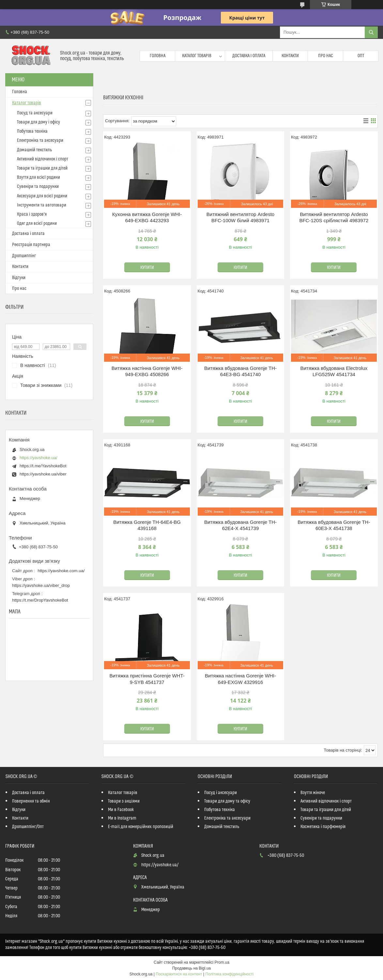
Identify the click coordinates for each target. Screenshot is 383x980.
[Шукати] (371, 32)
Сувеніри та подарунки (38, 187)
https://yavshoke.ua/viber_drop (41, 585)
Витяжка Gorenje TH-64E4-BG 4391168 (147, 525)
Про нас (326, 56)
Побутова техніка (32, 131)
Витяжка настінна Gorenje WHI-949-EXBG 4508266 (147, 371)
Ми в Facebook (121, 810)
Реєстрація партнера (31, 245)
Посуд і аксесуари (221, 793)
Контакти (290, 56)
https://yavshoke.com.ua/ (61, 571)
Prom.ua (222, 962)
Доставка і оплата (249, 56)
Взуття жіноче (313, 793)
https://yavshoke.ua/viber (43, 474)
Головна (158, 56)
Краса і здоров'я (32, 214)
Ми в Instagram (122, 818)
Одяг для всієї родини (37, 224)
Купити (147, 268)
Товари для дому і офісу (38, 122)
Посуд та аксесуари (35, 113)
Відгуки (19, 278)
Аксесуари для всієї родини (42, 196)
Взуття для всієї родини (38, 177)
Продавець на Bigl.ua (191, 968)
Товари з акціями (124, 801)
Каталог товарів (197, 56)
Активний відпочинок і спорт (43, 159)
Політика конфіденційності (230, 974)
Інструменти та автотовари (42, 205)
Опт (361, 56)
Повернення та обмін (31, 801)
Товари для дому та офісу (227, 801)
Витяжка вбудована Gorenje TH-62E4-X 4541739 (240, 525)
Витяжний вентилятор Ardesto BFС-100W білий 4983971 (240, 217)
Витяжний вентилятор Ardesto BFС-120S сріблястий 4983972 (334, 217)
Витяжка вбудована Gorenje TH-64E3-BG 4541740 (240, 371)
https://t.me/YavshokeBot (43, 466)
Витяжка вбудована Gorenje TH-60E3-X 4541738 (334, 525)
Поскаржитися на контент (179, 974)
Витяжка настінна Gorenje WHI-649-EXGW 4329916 (240, 679)
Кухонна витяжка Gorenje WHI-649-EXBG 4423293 (147, 217)
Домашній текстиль (34, 150)
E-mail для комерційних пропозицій (140, 827)
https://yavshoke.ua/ (38, 458)
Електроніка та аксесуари (40, 141)
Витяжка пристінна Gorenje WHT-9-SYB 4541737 (147, 679)
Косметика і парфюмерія (323, 827)
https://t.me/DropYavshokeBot (40, 600)
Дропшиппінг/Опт (28, 827)
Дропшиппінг (24, 256)
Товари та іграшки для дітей (42, 168)
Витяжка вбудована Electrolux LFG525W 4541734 (334, 371)
